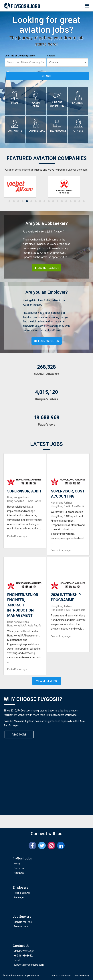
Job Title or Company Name (20, 56)
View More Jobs (46, 681)
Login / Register (47, 268)
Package (19, 897)
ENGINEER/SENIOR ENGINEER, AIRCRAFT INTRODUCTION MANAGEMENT (23, 605)
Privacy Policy (82, 976)
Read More (19, 735)
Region (51, 56)
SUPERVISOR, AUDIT (24, 491)
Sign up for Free (23, 922)
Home (17, 864)
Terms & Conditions (61, 976)
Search (47, 76)
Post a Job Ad (22, 893)
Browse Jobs (21, 926)
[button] (9, 201)
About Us (19, 873)
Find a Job (19, 868)
